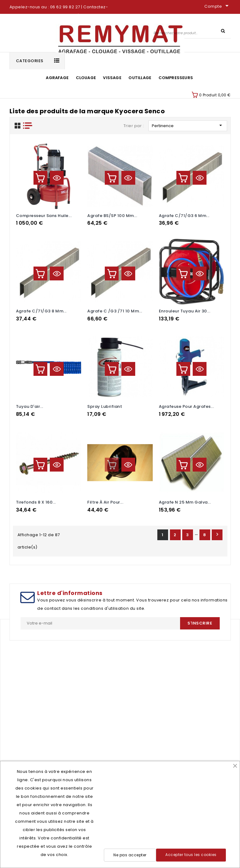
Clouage (86, 78)
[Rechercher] (191, 33)
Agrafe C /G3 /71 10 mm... (115, 311)
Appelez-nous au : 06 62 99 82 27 (45, 7)
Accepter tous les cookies (191, 855)
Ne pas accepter (130, 855)
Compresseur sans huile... (44, 216)
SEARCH (223, 30)
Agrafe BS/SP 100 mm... (112, 216)
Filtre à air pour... (105, 502)
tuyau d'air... (30, 406)
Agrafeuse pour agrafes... (187, 406)
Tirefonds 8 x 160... (36, 502)
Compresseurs (176, 78)
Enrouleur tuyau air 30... (185, 311)
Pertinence (188, 125)
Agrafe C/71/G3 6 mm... (184, 216)
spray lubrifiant (105, 406)
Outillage (140, 78)
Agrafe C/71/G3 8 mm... (41, 311)
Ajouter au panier (40, 178)
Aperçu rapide (57, 178)
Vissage (112, 78)
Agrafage (57, 78)
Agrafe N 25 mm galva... (185, 502)
